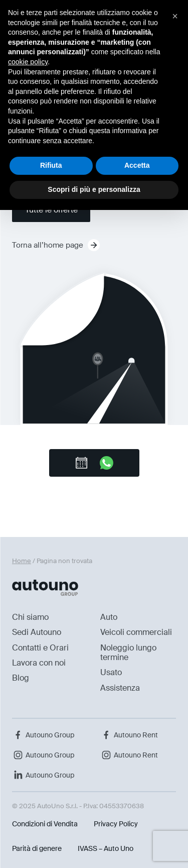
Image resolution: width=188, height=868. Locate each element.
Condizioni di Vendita (45, 824)
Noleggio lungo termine (128, 653)
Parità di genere (37, 848)
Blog (21, 678)
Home (22, 561)
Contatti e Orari (40, 648)
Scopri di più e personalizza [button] (94, 189)
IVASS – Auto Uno (106, 848)
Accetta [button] (137, 165)
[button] (175, 16)
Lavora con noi (39, 663)
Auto (109, 617)
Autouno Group (43, 735)
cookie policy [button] (28, 62)
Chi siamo (30, 617)
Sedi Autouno (37, 632)
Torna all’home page (56, 245)
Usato (111, 672)
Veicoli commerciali (136, 632)
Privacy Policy (116, 824)
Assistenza (120, 688)
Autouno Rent (129, 735)
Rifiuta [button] (51, 165)
